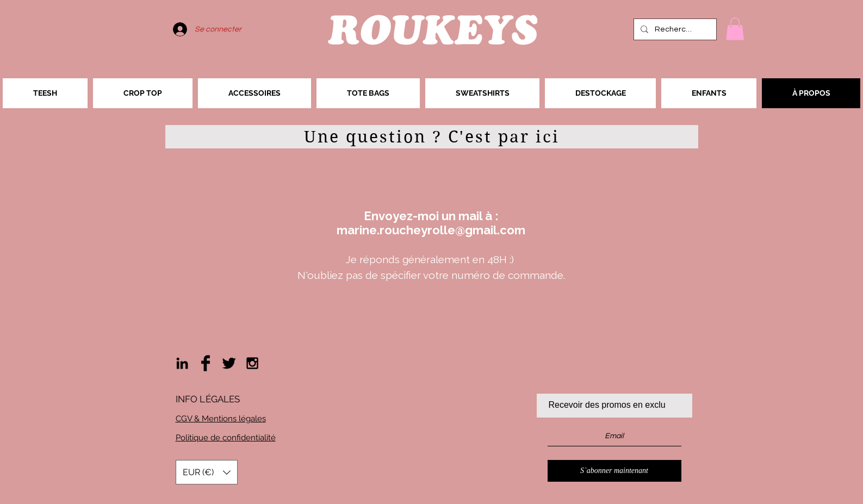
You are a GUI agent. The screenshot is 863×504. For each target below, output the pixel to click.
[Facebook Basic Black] (206, 363)
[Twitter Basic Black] (229, 363)
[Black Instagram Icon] (252, 363)
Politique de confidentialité (226, 438)
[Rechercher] (674, 29)
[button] (735, 29)
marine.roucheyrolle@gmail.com (431, 230)
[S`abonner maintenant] (614, 471)
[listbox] (207, 472)
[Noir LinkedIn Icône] (182, 363)
